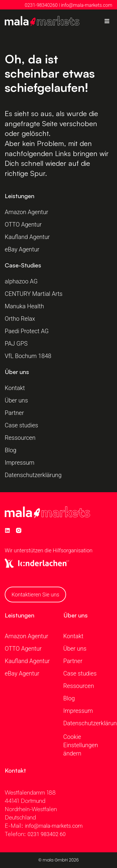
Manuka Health (24, 306)
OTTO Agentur (23, 224)
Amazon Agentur (27, 212)
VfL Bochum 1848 (29, 356)
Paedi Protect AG (27, 331)
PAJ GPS (16, 344)
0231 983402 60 (47, 834)
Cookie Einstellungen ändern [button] (81, 745)
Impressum (20, 463)
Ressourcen (20, 438)
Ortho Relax (20, 319)
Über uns (16, 400)
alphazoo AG (21, 281)
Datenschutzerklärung (33, 475)
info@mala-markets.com (87, 5)
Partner (14, 413)
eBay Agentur (22, 249)
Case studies (21, 425)
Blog (11, 450)
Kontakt (15, 388)
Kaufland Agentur (27, 237)
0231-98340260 (41, 5)
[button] (107, 21)
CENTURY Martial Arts (34, 294)
